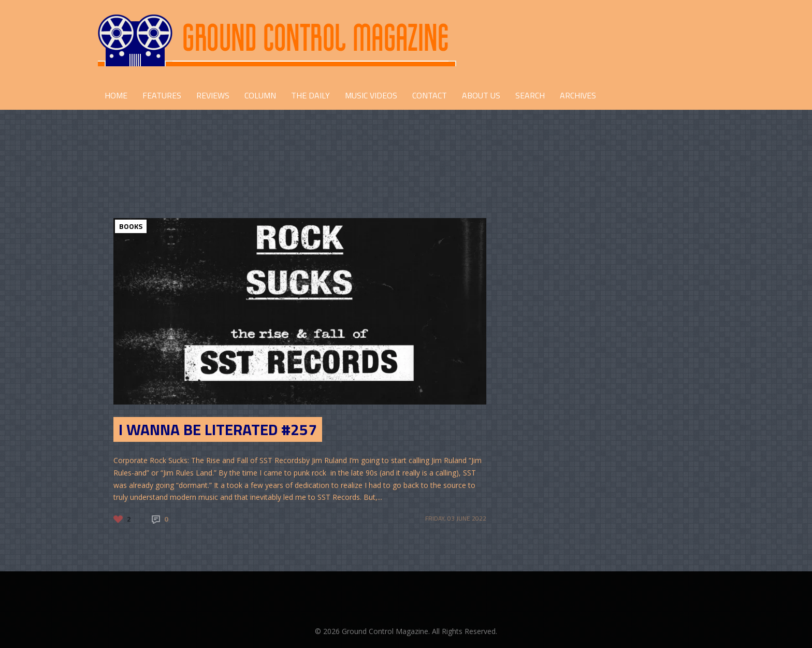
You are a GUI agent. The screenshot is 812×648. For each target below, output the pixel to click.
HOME (116, 95)
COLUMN (260, 95)
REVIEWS (213, 95)
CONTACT (430, 95)
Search (530, 95)
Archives (578, 95)
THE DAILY (310, 95)
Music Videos (371, 95)
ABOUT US (481, 95)
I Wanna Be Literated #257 (218, 429)
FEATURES (162, 95)
